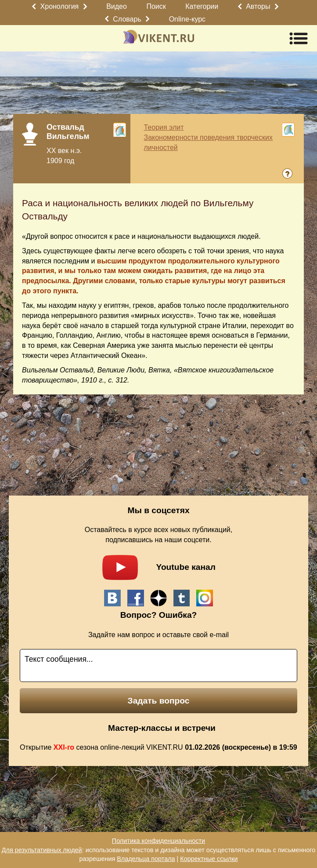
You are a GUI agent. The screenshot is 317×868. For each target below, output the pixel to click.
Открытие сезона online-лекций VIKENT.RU (158, 747)
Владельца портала (146, 859)
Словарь (127, 19)
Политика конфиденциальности (158, 841)
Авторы (258, 6)
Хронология (60, 6)
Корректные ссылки (209, 859)
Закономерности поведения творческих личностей (208, 142)
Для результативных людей (42, 850)
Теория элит (164, 127)
